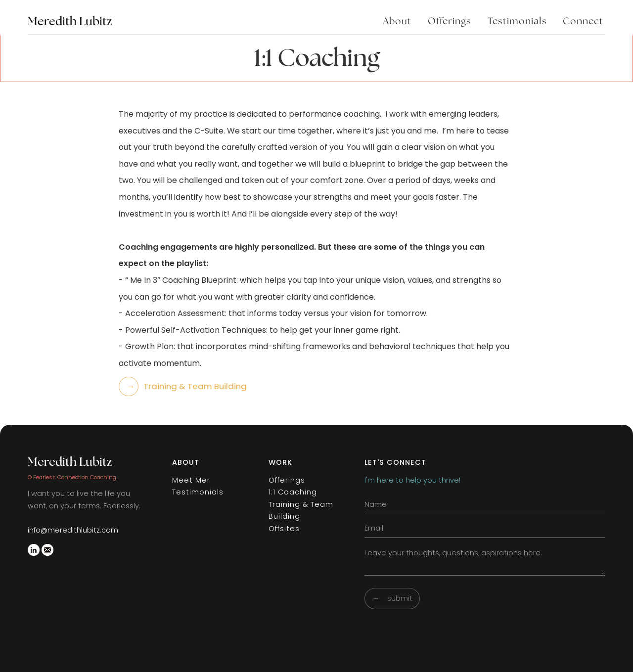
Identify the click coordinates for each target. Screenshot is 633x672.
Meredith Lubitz (70, 462)
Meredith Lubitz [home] (70, 22)
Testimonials (517, 22)
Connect (583, 22)
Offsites (284, 529)
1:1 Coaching (293, 492)
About (397, 22)
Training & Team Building (301, 510)
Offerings (450, 22)
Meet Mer (191, 480)
